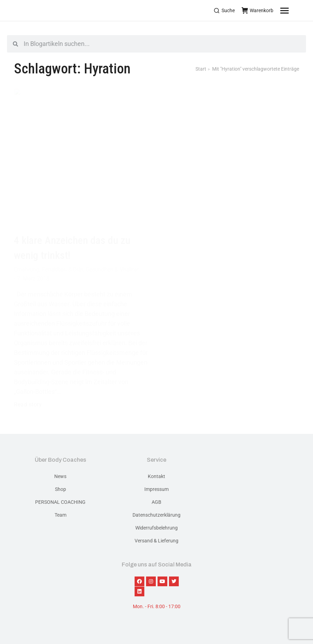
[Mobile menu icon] (293, 10)
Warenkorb (258, 10)
